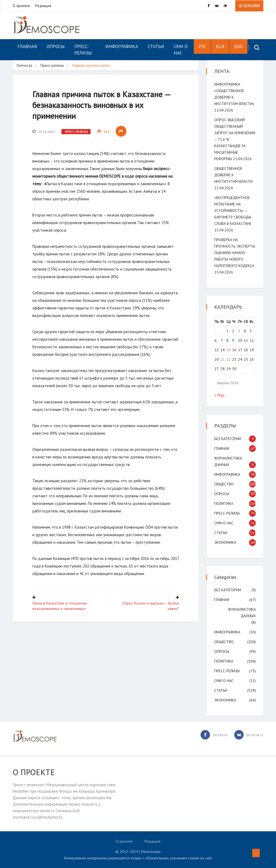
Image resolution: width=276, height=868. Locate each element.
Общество (225, 484)
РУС (202, 46)
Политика (224, 504)
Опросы (56, 46)
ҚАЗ (220, 46)
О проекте (21, 6)
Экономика (226, 542)
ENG (238, 46)
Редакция (43, 6)
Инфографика (122, 46)
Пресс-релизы (83, 50)
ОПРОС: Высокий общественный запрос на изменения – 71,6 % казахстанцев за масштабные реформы (233, 139)
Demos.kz (25, 65)
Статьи (156, 46)
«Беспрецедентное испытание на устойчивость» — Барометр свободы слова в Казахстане (233, 211)
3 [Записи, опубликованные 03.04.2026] (239, 331)
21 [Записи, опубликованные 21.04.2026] (223, 359)
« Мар (220, 395)
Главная (27, 46)
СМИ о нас (181, 50)
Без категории (228, 439)
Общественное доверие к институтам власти (234, 175)
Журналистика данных (241, 613)
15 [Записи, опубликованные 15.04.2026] (229, 350)
